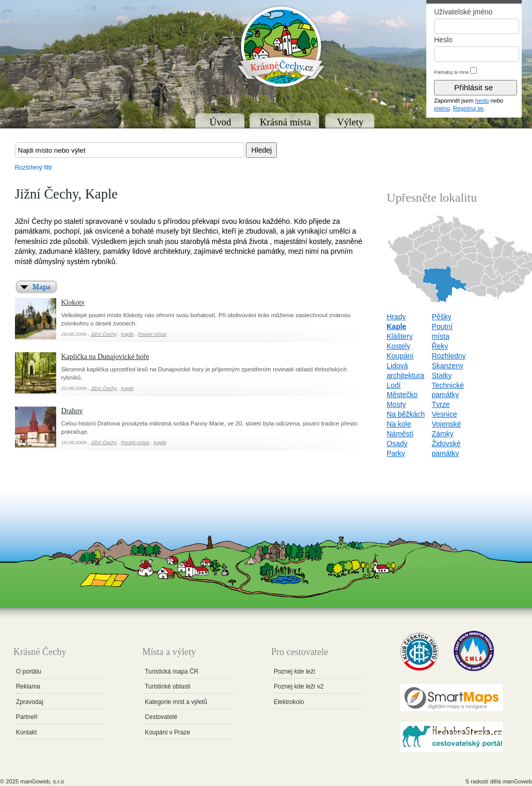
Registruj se (468, 108)
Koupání (400, 356)
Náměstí (400, 434)
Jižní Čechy (104, 334)
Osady (397, 444)
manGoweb (517, 781)
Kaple (128, 334)
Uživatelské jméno (463, 12)
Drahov (72, 411)
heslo (482, 101)
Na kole (399, 424)
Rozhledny (448, 356)
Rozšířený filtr (34, 168)
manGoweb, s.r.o (42, 781)
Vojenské (446, 424)
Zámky (442, 434)
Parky (396, 453)
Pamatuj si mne (452, 72)
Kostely (398, 346)
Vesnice (444, 414)
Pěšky (441, 317)
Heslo (443, 40)
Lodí (394, 385)
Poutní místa (152, 334)
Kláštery (400, 336)
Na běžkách (406, 414)
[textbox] (130, 150)
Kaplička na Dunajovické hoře (105, 357)
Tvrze (440, 404)
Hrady (396, 317)
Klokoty (73, 302)
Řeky (440, 346)
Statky (442, 375)
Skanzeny (447, 366)
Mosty (396, 404)
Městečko (402, 395)
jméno (442, 108)
